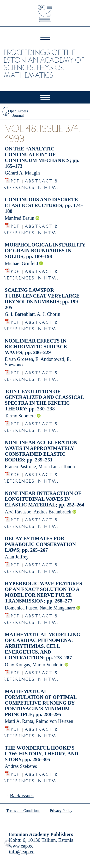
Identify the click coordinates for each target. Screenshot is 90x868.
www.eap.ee (21, 846)
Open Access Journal (18, 113)
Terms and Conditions (23, 811)
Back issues (22, 796)
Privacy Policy (61, 811)
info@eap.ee (22, 852)
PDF (15, 180)
